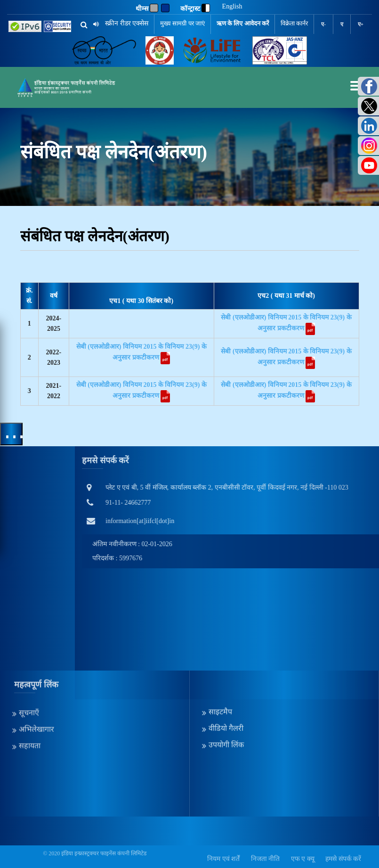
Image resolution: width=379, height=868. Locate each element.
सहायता (30, 703)
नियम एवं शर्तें (223, 859)
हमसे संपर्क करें (343, 859)
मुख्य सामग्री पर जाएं (182, 23)
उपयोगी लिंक (226, 702)
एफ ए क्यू (303, 859)
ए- (323, 24)
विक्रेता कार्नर (294, 23)
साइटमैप (220, 669)
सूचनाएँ (29, 670)
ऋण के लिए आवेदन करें (243, 23)
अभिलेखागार (36, 687)
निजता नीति (266, 859)
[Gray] (154, 8)
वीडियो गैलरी (226, 686)
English (232, 7)
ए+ (361, 24)
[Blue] (165, 8)
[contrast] (206, 8)
